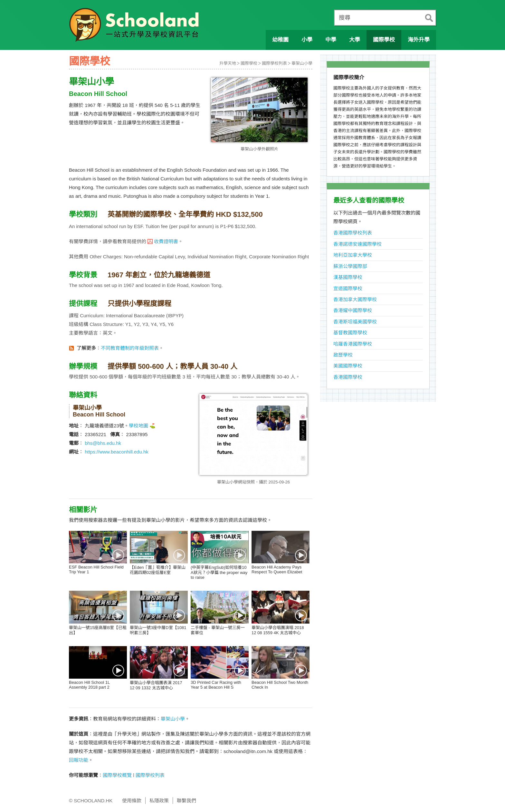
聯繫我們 (186, 801)
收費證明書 (166, 241)
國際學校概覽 (117, 775)
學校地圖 (138, 426)
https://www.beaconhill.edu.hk (117, 452)
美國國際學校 (348, 366)
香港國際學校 (348, 377)
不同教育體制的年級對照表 (130, 348)
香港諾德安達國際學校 (357, 244)
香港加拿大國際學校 (355, 299)
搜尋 (345, 18)
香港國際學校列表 (353, 233)
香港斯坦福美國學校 (355, 322)
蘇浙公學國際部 (350, 266)
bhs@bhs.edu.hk (103, 443)
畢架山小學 (302, 63)
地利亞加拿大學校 (353, 255)
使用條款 (132, 801)
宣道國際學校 (348, 288)
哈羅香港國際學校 (353, 344)
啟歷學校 (343, 355)
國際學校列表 (274, 63)
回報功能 (79, 760)
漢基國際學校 (348, 277)
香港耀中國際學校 (353, 310)
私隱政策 (159, 801)
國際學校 (249, 63)
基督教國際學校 (350, 333)
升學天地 (228, 63)
